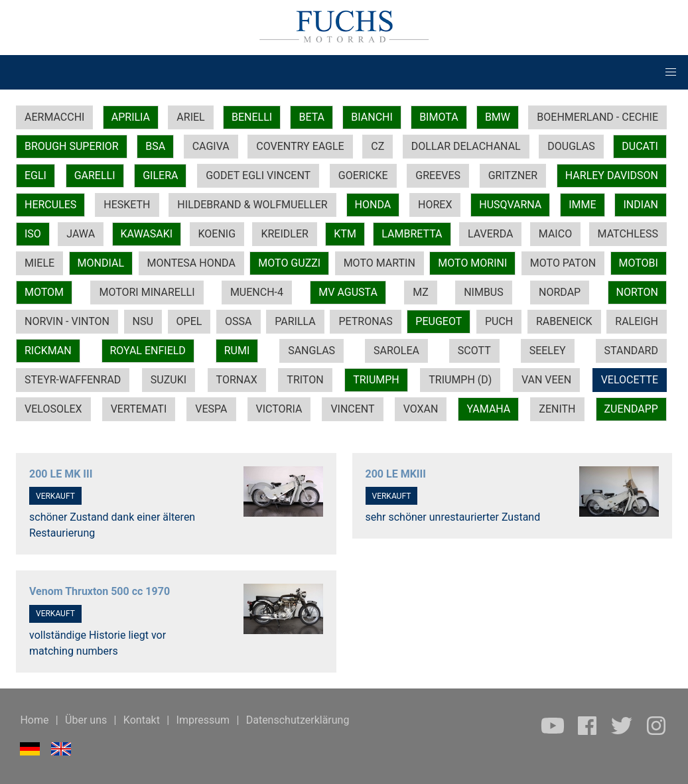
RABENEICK (564, 321)
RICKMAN (48, 351)
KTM (345, 234)
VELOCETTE (630, 380)
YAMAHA (488, 409)
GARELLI (95, 175)
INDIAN (641, 205)
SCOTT (474, 351)
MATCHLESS (628, 234)
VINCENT (352, 409)
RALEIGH (637, 321)
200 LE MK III (61, 474)
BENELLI (252, 117)
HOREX (435, 205)
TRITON (305, 380)
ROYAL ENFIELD (148, 351)
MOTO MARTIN (379, 263)
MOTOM (44, 292)
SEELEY (548, 351)
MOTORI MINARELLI (147, 292)
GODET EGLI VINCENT (258, 175)
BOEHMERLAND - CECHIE (597, 117)
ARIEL (190, 117)
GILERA (160, 175)
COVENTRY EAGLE (300, 146)
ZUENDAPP (631, 409)
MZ (421, 292)
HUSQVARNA (510, 205)
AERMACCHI (54, 117)
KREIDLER (284, 234)
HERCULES (50, 205)
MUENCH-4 (257, 292)
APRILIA (131, 117)
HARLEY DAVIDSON (612, 175)
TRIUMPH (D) (460, 380)
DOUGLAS (571, 146)
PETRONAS (365, 321)
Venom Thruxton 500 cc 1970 (100, 591)
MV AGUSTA (348, 292)
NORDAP (560, 292)
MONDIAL (101, 263)
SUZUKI (169, 380)
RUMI (237, 351)
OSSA (238, 321)
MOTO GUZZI (289, 263)
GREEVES (438, 175)
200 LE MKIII (396, 474)
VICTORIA (279, 409)
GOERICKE (363, 175)
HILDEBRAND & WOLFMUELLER (252, 205)
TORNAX (237, 380)
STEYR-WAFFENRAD (73, 380)
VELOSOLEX (53, 409)
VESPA (211, 409)
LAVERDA (490, 234)
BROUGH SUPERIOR (72, 146)
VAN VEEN (546, 380)
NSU (143, 321)
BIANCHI (372, 117)
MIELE (39, 263)
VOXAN (421, 409)
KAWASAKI (147, 234)
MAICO (555, 234)
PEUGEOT (439, 321)
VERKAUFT (55, 496)
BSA (155, 146)
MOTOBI (639, 263)
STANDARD (631, 351)
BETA (311, 117)
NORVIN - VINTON (67, 321)
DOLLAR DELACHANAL (466, 146)
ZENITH (557, 409)
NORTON (637, 292)
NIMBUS (484, 292)
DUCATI (640, 146)
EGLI (35, 175)
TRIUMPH (376, 380)
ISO (33, 234)
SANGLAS (311, 351)
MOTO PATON (563, 263)
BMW (498, 117)
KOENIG (217, 234)
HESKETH (127, 205)
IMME (582, 205)
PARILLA (295, 321)
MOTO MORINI (472, 263)
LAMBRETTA (412, 234)
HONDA (373, 205)
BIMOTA (439, 117)
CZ (378, 146)
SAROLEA (396, 351)
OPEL (189, 321)
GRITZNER (513, 175)
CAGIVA (211, 146)
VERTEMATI (139, 409)
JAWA (81, 234)
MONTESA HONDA (191, 263)
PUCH (499, 321)
